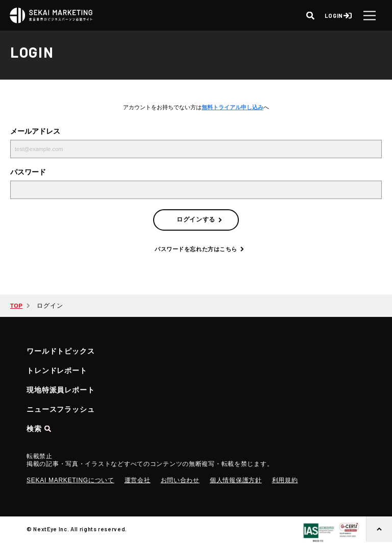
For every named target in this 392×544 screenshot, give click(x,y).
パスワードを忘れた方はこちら (196, 249)
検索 (34, 429)
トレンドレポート (57, 370)
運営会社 (138, 480)
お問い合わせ (180, 480)
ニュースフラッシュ (61, 409)
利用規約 (285, 480)
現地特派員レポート (61, 390)
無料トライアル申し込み (232, 107)
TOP (16, 306)
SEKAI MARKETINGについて (70, 480)
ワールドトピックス (61, 351)
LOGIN (334, 16)
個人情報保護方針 (236, 480)
